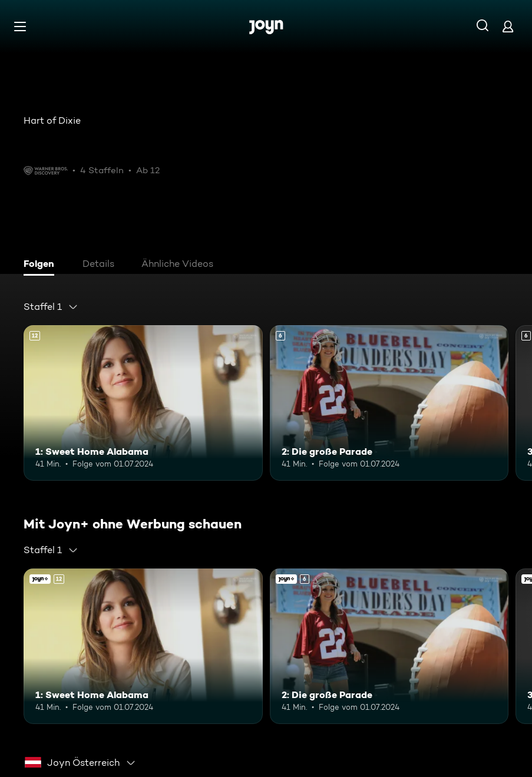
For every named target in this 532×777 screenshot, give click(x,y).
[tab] (42, 265)
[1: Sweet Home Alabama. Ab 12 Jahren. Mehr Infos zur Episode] (143, 403)
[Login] (508, 26)
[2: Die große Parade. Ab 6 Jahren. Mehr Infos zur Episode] (389, 403)
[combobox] (51, 307)
